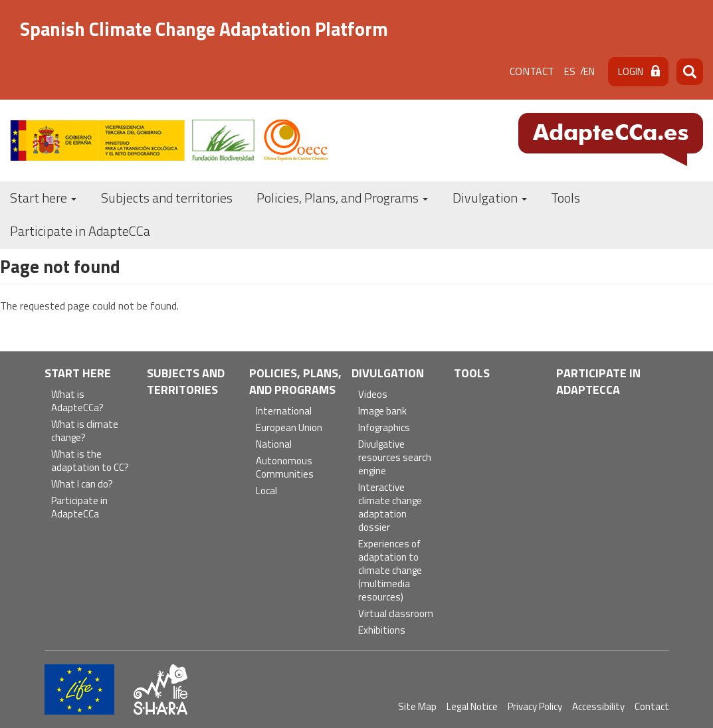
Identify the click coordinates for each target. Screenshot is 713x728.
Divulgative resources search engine (395, 458)
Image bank (382, 411)
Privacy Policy (535, 706)
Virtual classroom (396, 614)
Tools (565, 198)
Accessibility (598, 706)
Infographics (384, 428)
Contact (532, 71)
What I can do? (82, 485)
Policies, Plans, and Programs (342, 198)
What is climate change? (85, 431)
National (274, 445)
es (570, 71)
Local (266, 491)
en (589, 71)
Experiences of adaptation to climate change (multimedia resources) (390, 571)
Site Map (417, 706)
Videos (373, 395)
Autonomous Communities (285, 468)
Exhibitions (382, 631)
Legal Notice (472, 706)
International (284, 411)
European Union (289, 428)
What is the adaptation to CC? (90, 461)
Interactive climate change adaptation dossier (390, 508)
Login (631, 71)
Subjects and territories (167, 198)
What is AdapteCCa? (77, 402)
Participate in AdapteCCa (80, 231)
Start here (43, 198)
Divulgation (490, 198)
